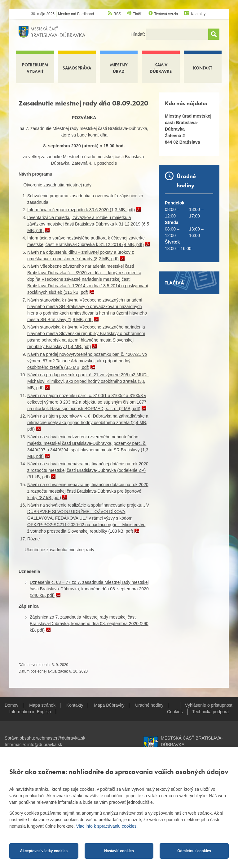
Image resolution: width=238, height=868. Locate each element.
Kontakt (203, 68)
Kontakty (198, 14)
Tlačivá (174, 283)
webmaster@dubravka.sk (61, 738)
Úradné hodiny (149, 705)
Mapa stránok (42, 705)
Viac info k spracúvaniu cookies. (107, 826)
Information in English (30, 712)
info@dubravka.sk (45, 745)
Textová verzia (166, 14)
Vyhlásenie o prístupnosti (209, 705)
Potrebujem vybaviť (35, 68)
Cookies (175, 712)
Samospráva (77, 68)
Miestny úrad (119, 68)
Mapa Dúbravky (109, 705)
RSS (117, 14)
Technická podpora (210, 712)
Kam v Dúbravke (161, 68)
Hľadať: (138, 34)
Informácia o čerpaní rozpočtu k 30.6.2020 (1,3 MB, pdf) (81, 210)
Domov (11, 705)
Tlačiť (138, 14)
